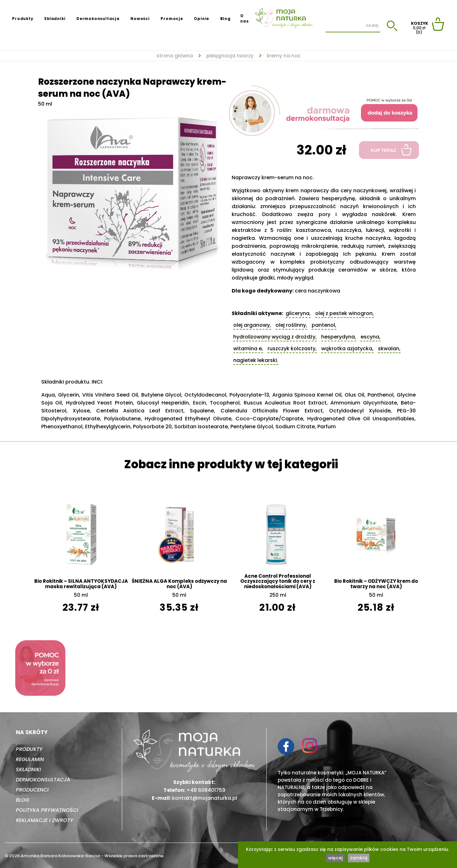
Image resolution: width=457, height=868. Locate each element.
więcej (335, 858)
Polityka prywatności (47, 810)
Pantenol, (324, 325)
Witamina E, (248, 349)
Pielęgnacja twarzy (230, 56)
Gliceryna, (298, 313)
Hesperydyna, (339, 337)
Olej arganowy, (252, 325)
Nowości (140, 19)
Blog (225, 19)
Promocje (172, 19)
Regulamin (30, 759)
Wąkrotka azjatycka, (347, 349)
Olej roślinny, (291, 325)
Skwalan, (389, 349)
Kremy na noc (284, 56)
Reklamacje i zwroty (45, 820)
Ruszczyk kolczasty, (292, 349)
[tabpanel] (133, 190)
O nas (244, 19)
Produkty (23, 19)
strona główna (175, 56)
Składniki (55, 19)
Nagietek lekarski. (256, 360)
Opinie (202, 19)
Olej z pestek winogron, (344, 313)
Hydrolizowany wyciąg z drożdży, (275, 337)
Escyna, (371, 337)
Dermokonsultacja (98, 19)
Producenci (32, 790)
